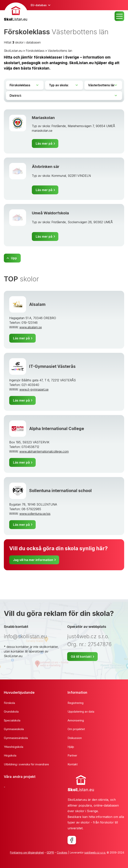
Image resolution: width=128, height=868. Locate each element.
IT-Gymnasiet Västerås (52, 366)
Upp (14, 258)
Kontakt (73, 764)
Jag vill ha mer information (33, 560)
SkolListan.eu (13, 51)
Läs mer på (44, 143)
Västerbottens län (60, 51)
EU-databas (39, 5)
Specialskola (12, 720)
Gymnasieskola (14, 729)
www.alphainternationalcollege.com (44, 451)
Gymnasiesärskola (16, 738)
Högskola (10, 755)
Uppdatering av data (81, 712)
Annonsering (76, 720)
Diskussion (75, 738)
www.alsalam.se (31, 327)
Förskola (9, 703)
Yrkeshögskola (14, 747)
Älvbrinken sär (46, 166)
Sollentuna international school (60, 491)
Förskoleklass (35, 51)
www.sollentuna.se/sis (35, 514)
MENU (119, 16)
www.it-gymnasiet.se (34, 389)
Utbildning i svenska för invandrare (26, 764)
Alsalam (37, 304)
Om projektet (76, 729)
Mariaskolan (43, 118)
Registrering (76, 703)
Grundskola (11, 712)
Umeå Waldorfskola (50, 213)
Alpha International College (57, 429)
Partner (72, 755)
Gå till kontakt (81, 657)
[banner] (16, 12)
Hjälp (71, 747)
